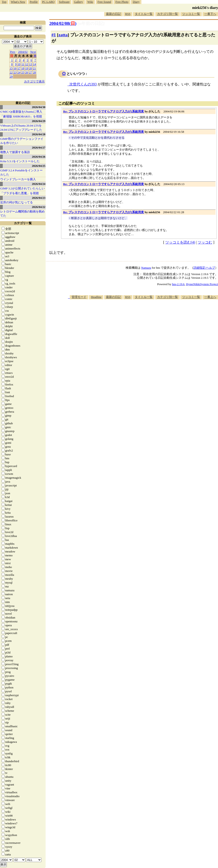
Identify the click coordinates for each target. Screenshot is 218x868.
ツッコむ (205, 242)
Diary (136, 2)
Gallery (79, 2)
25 (23, 72)
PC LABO (48, 2)
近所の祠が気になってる (17, 202)
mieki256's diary (205, 8)
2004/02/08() (63, 23)
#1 (54, 35)
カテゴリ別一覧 (167, 14)
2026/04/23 (39, 198)
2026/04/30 (39, 107)
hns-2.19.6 (178, 284)
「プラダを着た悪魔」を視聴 (19, 193)
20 (31, 68)
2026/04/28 (39, 134)
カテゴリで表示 (34, 81)
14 (35, 64)
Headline (96, 297)
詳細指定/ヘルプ (204, 268)
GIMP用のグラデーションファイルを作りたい (22, 141)
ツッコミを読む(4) (180, 242)
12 (27, 64)
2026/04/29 (39, 121)
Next (33, 52)
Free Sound (104, 2)
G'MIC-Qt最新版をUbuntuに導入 (21, 112)
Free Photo (122, 2)
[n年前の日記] (91, 23)
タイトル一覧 (144, 14)
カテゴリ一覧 (23, 223)
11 (23, 64)
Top (4, 2)
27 (31, 72)
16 (15, 68)
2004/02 (23, 52)
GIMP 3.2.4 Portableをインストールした (21, 172)
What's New (18, 2)
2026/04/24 (39, 184)
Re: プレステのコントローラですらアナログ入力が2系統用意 (104, 111)
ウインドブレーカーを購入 (18, 179)
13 (31, 64)
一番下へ (210, 14)
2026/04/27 (39, 147)
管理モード (79, 297)
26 (27, 72)
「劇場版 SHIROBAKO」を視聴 (21, 116)
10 (19, 64)
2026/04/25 (39, 166)
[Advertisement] (156, 335)
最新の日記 (113, 14)
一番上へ (210, 297)
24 (19, 72)
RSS (128, 14)
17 (19, 68)
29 (11, 76)
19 (27, 68)
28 (35, 72)
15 (11, 68)
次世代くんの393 (83, 84)
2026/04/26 (39, 157)
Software (64, 2)
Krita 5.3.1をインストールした (20, 161)
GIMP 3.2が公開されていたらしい (22, 188)
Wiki (90, 2)
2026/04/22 (39, 207)
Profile (34, 2)
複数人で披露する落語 (15, 152)
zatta (63, 35)
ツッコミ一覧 (191, 14)
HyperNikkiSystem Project (202, 284)
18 (23, 68)
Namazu (146, 268)
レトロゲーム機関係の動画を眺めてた (22, 214)
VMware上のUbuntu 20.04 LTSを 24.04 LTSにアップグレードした (21, 128)
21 (35, 68)
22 (11, 72)
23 (15, 72)
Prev (13, 52)
